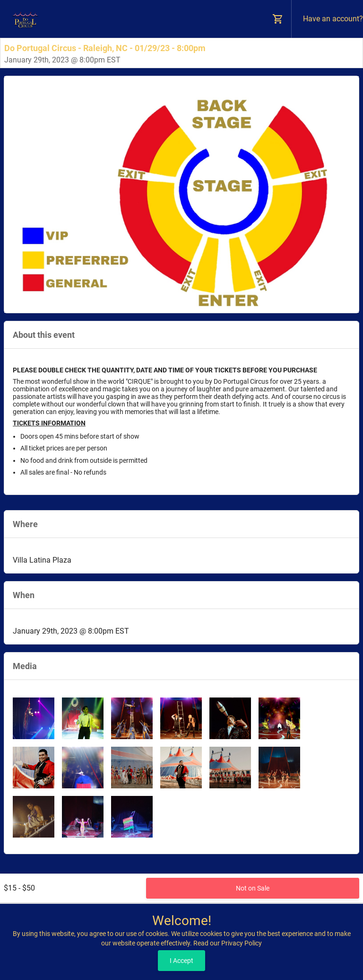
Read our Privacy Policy (228, 943)
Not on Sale (253, 888)
